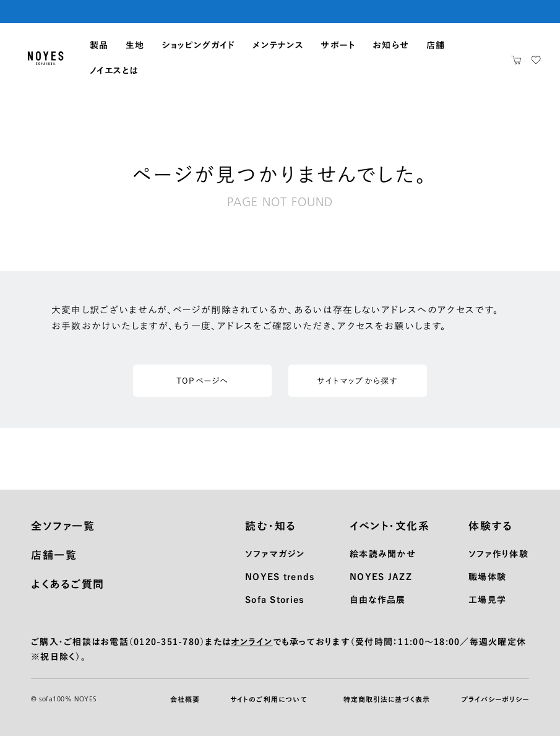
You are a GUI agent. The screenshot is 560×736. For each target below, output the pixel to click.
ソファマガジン (275, 554)
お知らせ (391, 45)
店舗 (436, 45)
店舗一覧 (54, 555)
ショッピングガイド (198, 45)
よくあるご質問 (68, 584)
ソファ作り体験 (498, 554)
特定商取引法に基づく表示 (387, 699)
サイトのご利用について (269, 699)
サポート (338, 45)
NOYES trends (280, 577)
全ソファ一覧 (63, 526)
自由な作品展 (378, 600)
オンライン (252, 642)
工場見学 (487, 600)
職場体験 (487, 577)
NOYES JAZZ (381, 577)
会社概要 (185, 699)
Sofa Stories (274, 600)
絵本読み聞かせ (383, 554)
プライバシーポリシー (495, 699)
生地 (135, 45)
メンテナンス (278, 45)
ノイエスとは (114, 71)
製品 (99, 45)
